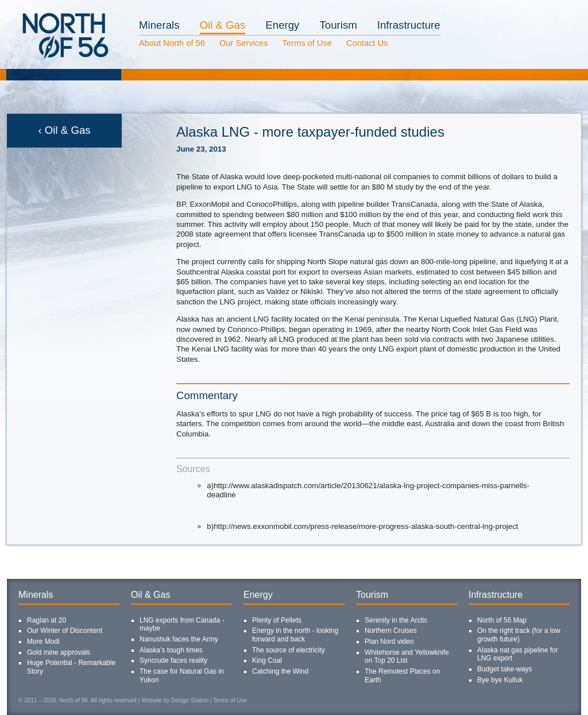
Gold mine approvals (59, 652)
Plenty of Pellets (277, 620)
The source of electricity (289, 650)
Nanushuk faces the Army (179, 639)
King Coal (267, 660)
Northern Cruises (391, 631)
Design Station (190, 700)
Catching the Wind (280, 671)
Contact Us (367, 43)
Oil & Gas (223, 25)
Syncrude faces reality (173, 660)
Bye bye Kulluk (500, 680)
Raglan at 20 (47, 620)
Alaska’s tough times (171, 650)
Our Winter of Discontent (65, 631)
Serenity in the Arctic (396, 620)
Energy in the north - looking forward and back (295, 635)
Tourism (338, 25)
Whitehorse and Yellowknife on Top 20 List (407, 657)
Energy (282, 25)
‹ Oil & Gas (64, 130)
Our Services (244, 43)
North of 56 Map (502, 620)
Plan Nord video (389, 641)
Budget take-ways (504, 669)
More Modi (43, 641)
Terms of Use (307, 43)
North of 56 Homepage (45, 60)
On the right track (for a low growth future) (519, 635)
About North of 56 (172, 43)
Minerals (159, 25)
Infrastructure (409, 25)
